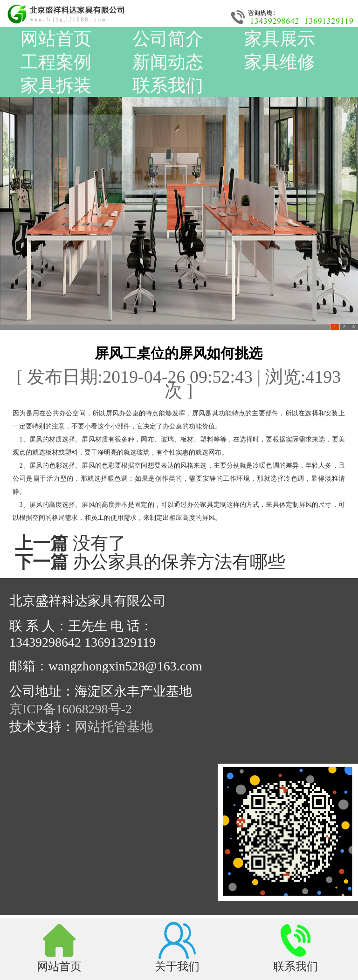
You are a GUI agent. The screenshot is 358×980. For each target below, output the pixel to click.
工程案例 (56, 62)
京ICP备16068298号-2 (71, 709)
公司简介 (168, 39)
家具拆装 (56, 85)
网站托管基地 (114, 727)
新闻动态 (168, 62)
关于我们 (177, 966)
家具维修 (280, 62)
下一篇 (41, 562)
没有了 (99, 543)
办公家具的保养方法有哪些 (179, 562)
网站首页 (56, 39)
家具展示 (280, 39)
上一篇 (41, 543)
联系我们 (168, 85)
